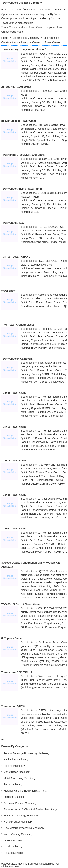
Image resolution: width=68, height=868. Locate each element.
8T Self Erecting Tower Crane (19, 121)
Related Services (13, 853)
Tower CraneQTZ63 (13, 223)
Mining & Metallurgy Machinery (21, 816)
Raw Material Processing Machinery (24, 828)
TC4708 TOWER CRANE (16, 257)
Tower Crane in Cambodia (17, 359)
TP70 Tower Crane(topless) (18, 325)
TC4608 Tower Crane (14, 427)
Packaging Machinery (16, 759)
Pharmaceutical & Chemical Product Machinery (30, 809)
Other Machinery (13, 840)
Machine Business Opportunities (36, 864)
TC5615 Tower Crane (14, 495)
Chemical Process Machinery (20, 803)
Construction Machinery (26, 38)
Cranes (36, 42)
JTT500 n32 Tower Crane (16, 87)
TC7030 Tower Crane (14, 529)
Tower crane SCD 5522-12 (17, 672)
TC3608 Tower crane (14, 461)
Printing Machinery (14, 766)
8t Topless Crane (12, 638)
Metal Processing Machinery (20, 778)
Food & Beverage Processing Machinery (27, 753)
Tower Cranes (53, 42)
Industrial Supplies (14, 797)
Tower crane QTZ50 (13, 706)
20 (3, 740)
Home (5, 38)
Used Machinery (13, 847)
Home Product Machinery (18, 822)
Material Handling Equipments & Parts (25, 791)
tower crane (9, 291)
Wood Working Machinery (18, 834)
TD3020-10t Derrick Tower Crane (21, 604)
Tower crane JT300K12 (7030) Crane (23, 155)
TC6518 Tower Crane (14, 393)
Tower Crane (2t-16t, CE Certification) (24, 50)
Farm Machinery (13, 784)
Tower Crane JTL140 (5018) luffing (22, 189)
